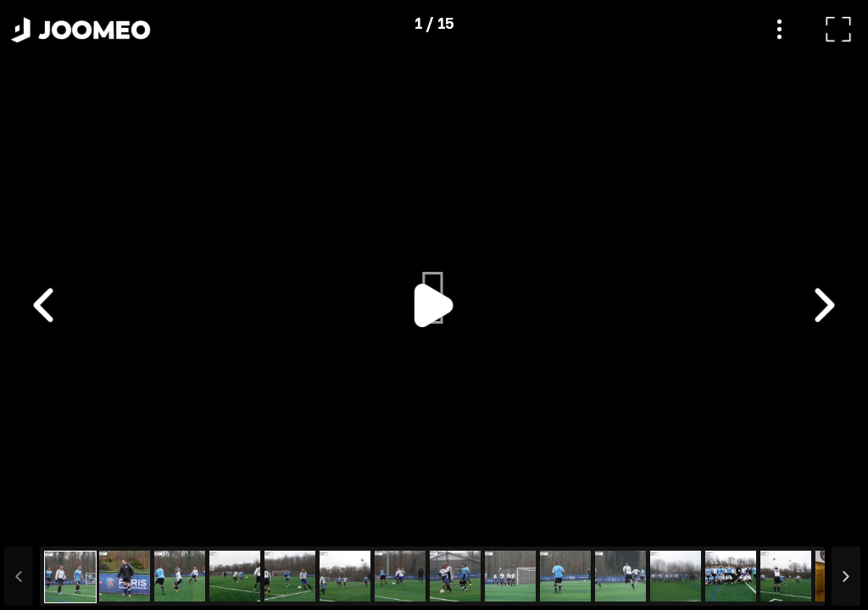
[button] (45, 523)
